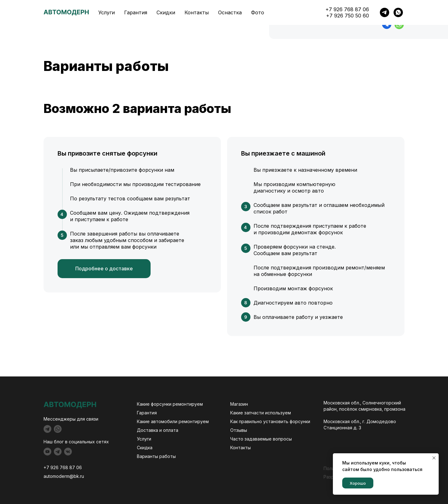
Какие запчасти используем (261, 413)
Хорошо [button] (358, 483)
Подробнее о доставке (104, 268)
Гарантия (135, 13)
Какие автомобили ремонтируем (173, 421)
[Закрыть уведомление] (434, 458)
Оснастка (227, 13)
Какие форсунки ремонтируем (170, 404)
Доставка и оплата (158, 430)
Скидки (165, 13)
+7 (47, 467)
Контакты (195, 13)
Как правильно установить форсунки (270, 421)
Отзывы (239, 430)
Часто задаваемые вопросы (261, 439)
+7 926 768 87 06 (384, 13)
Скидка (145, 448)
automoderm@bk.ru (64, 476)
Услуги (106, 13)
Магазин (239, 404)
